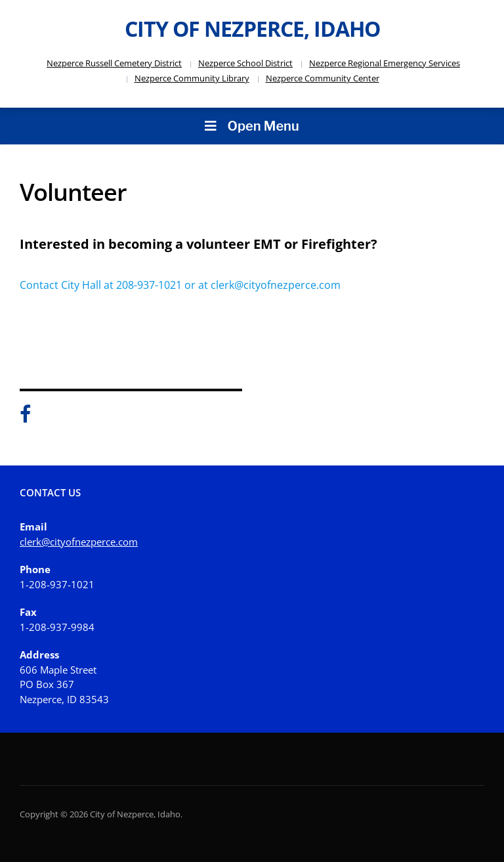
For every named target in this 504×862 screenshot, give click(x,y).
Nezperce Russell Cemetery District (114, 63)
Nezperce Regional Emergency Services (385, 63)
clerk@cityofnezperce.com (79, 542)
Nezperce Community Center (323, 78)
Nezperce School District (245, 63)
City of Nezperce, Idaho (252, 29)
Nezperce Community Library (192, 78)
